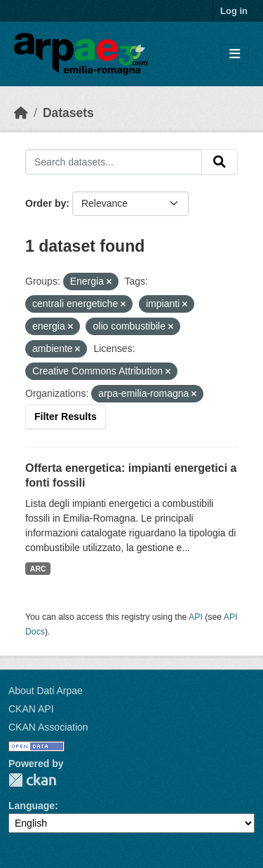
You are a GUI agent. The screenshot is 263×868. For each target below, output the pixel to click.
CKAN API (31, 709)
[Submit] (220, 162)
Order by (46, 203)
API (196, 617)
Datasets (68, 113)
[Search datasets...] (114, 162)
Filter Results (66, 416)
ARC (38, 569)
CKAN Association (48, 727)
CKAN (32, 780)
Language (32, 806)
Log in (234, 11)
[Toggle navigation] (235, 54)
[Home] (21, 113)
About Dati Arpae (46, 691)
